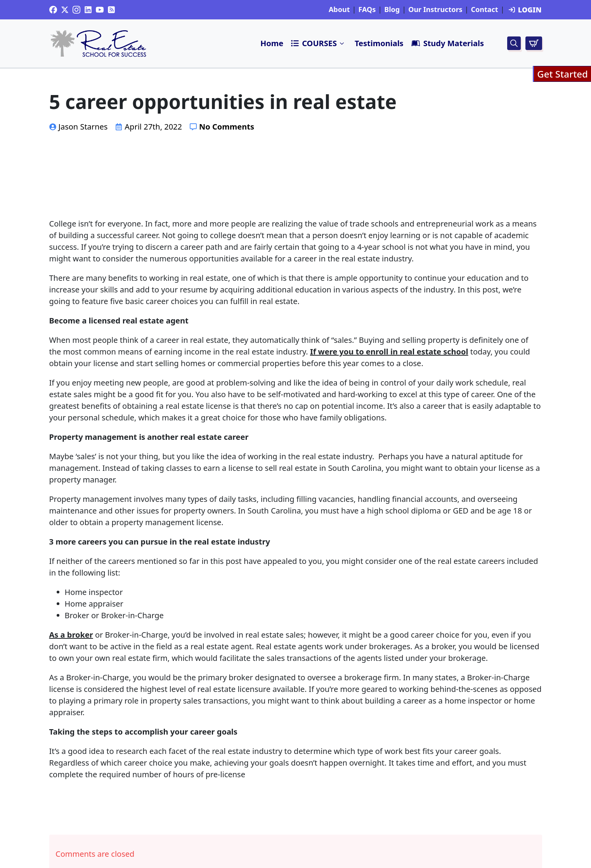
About (339, 10)
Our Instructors (435, 10)
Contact (484, 10)
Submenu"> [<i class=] (342, 43)
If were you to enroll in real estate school (389, 352)
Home (272, 43)
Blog (392, 10)
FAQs (367, 10)
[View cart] (534, 43)
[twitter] (65, 10)
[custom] (53, 10)
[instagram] (76, 10)
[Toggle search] (514, 43)
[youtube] (100, 10)
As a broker (71, 635)
